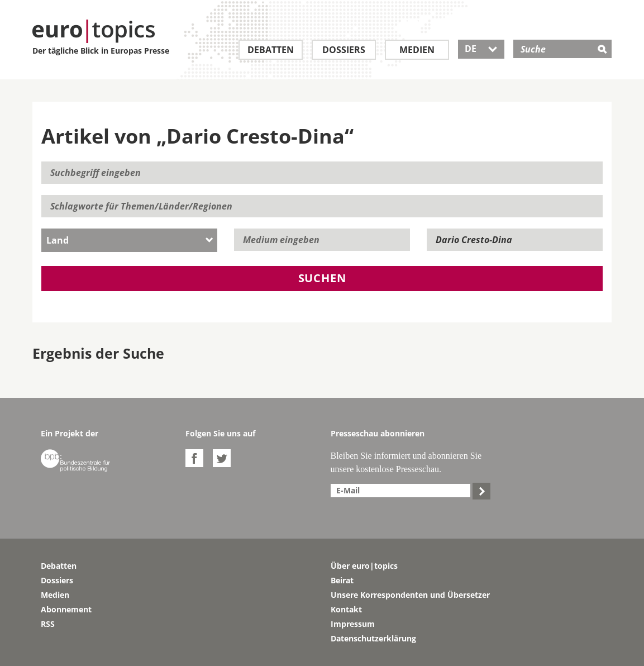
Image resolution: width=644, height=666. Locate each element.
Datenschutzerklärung (373, 638)
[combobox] (129, 240)
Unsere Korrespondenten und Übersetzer (410, 595)
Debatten (271, 50)
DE (481, 49)
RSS (48, 624)
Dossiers (344, 50)
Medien (417, 50)
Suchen (322, 278)
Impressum (353, 624)
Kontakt (346, 609)
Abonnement (66, 609)
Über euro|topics (364, 566)
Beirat (342, 580)
